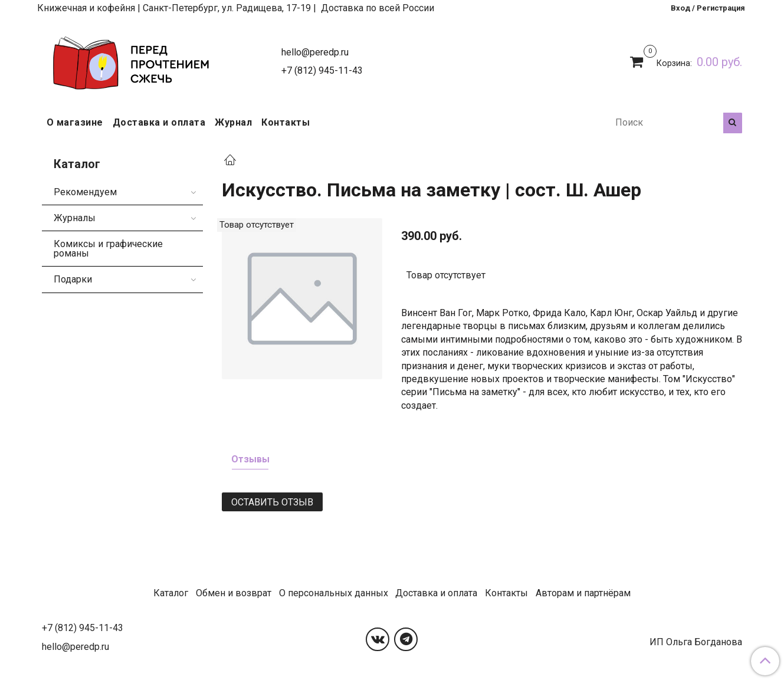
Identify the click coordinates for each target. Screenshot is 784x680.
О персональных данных (334, 593)
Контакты (286, 122)
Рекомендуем (85, 192)
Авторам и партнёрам (583, 593)
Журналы (75, 218)
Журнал (233, 122)
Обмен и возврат (234, 593)
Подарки (73, 279)
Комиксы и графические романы (108, 249)
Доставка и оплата (159, 122)
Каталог (171, 593)
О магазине (75, 122)
